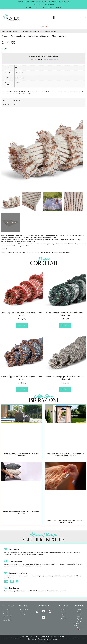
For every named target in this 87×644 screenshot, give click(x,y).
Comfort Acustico (77, 625)
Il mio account (23, 609)
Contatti (58, 7)
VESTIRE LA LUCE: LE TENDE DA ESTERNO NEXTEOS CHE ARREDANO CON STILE (66, 455)
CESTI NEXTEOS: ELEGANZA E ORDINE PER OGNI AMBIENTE (22, 455)
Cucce (79, 621)
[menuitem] (79, 630)
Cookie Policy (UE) (7, 617)
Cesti (79, 614)
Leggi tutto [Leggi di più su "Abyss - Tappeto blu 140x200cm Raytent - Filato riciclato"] (22, 389)
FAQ (44, 7)
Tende (79, 617)
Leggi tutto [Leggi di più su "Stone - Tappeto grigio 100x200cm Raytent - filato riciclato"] (65, 389)
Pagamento (23, 612)
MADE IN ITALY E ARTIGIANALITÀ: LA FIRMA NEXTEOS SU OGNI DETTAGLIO (66, 521)
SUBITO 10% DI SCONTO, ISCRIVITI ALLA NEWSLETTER (54, 2)
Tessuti (37, 7)
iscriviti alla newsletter (51, 60)
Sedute (79, 612)
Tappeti (9, 31)
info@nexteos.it (49, 5)
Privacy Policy (8, 620)
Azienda (29, 7)
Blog (50, 7)
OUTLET (79, 628)
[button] (53, 18)
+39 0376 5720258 (38, 5)
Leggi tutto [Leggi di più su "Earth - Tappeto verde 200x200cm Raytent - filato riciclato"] (65, 325)
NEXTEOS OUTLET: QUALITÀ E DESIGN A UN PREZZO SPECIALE (22, 513)
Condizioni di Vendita (7, 613)
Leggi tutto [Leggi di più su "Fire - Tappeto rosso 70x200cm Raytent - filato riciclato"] (22, 325)
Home (3, 31)
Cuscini (79, 609)
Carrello (23, 614)
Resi (8, 609)
